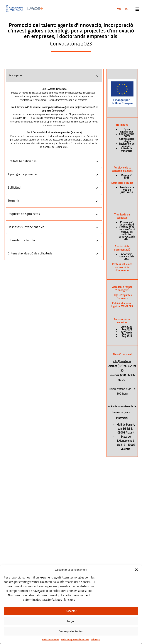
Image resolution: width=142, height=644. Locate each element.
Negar (71, 621)
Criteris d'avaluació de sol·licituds (30, 254)
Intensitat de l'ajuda (21, 240)
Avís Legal (95, 639)
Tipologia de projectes (23, 174)
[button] (136, 570)
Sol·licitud (14, 188)
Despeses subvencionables (26, 227)
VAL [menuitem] (119, 9)
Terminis (14, 201)
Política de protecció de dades (75, 639)
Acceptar (71, 611)
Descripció (15, 75)
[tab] (54, 75)
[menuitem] (119, 9)
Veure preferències (71, 631)
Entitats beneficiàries (22, 161)
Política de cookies (50, 639)
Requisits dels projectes (24, 214)
